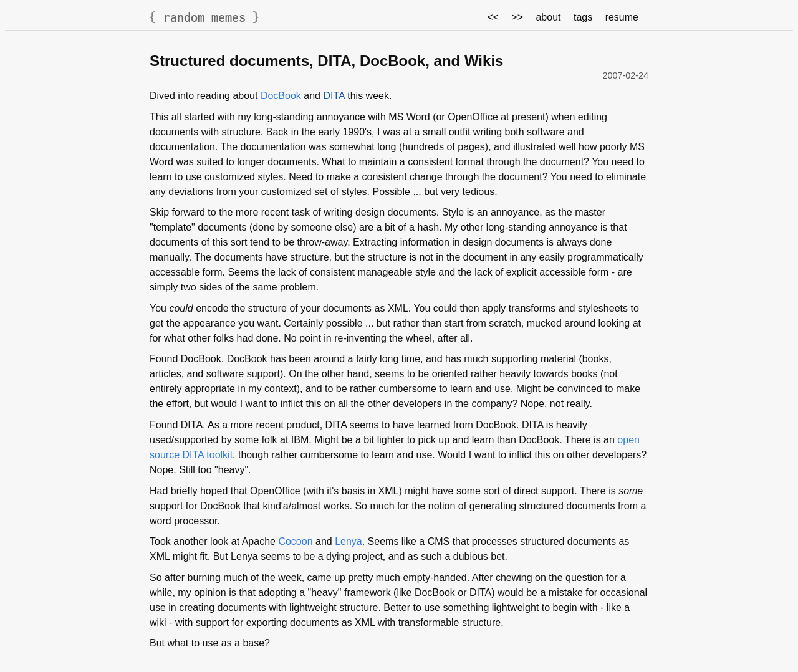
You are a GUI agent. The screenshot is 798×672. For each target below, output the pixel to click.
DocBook (281, 96)
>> (517, 17)
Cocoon (295, 541)
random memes (204, 17)
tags (583, 17)
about (548, 17)
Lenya (349, 541)
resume (622, 17)
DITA (334, 96)
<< (493, 17)
